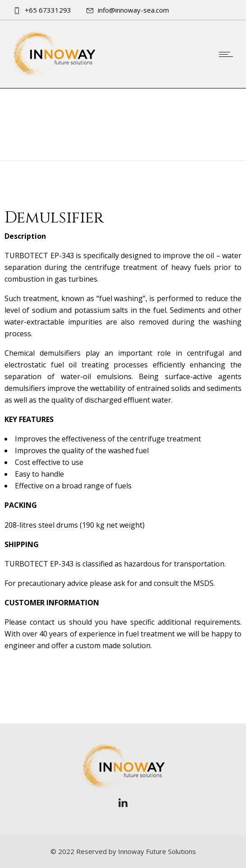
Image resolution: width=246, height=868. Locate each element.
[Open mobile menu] (228, 54)
